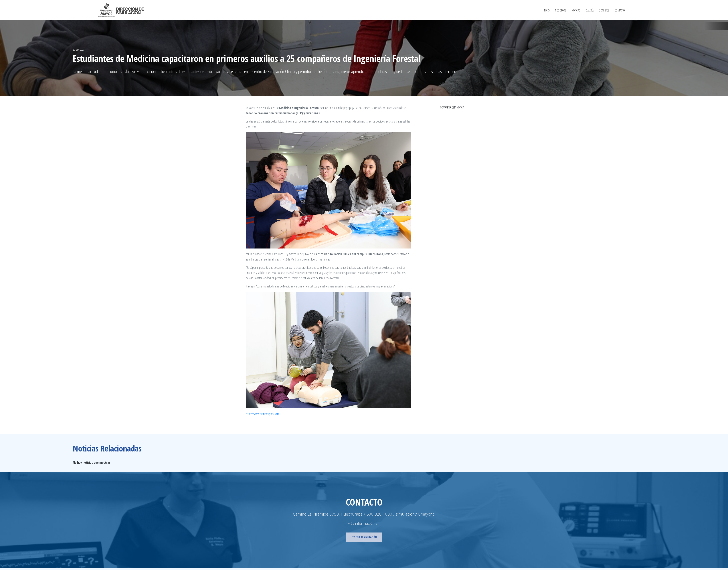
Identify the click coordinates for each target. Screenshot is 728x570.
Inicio (547, 11)
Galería (590, 11)
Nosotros (561, 11)
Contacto (620, 11)
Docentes (604, 11)
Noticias (576, 11)
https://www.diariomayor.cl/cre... (263, 414)
